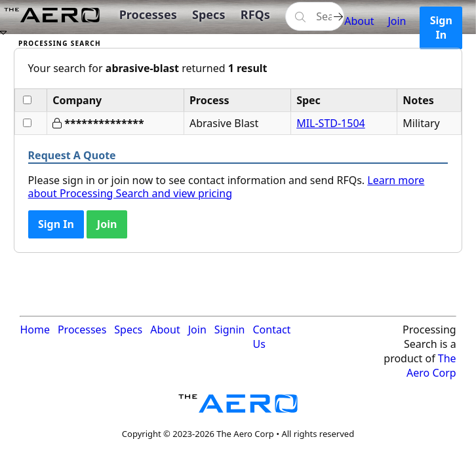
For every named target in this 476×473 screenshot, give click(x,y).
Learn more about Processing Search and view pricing (227, 186)
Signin (230, 330)
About (359, 21)
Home (35, 330)
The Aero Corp (431, 366)
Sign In (441, 28)
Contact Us (271, 337)
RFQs (255, 14)
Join (397, 21)
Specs (208, 14)
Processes (148, 14)
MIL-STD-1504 (331, 123)
